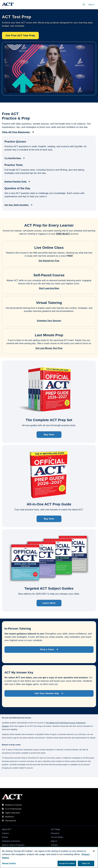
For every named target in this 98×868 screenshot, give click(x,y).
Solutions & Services (11, 841)
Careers (5, 833)
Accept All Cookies (67, 863)
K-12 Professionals (13, 809)
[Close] (94, 851)
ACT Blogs (56, 829)
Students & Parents (13, 805)
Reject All (86, 863)
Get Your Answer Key (49, 693)
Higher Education (13, 813)
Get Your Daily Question (18, 205)
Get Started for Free (49, 261)
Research (55, 833)
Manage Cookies (9, 863)
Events (5, 837)
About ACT (7, 829)
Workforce (9, 817)
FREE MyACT (63, 234)
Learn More (49, 603)
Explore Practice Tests (17, 182)
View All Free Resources (18, 132)
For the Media (57, 837)
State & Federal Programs (13, 845)
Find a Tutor (49, 649)
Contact (54, 845)
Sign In (54, 841)
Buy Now (49, 435)
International (10, 821)
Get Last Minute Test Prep (49, 348)
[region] (49, 857)
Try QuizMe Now (15, 158)
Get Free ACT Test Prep (20, 36)
